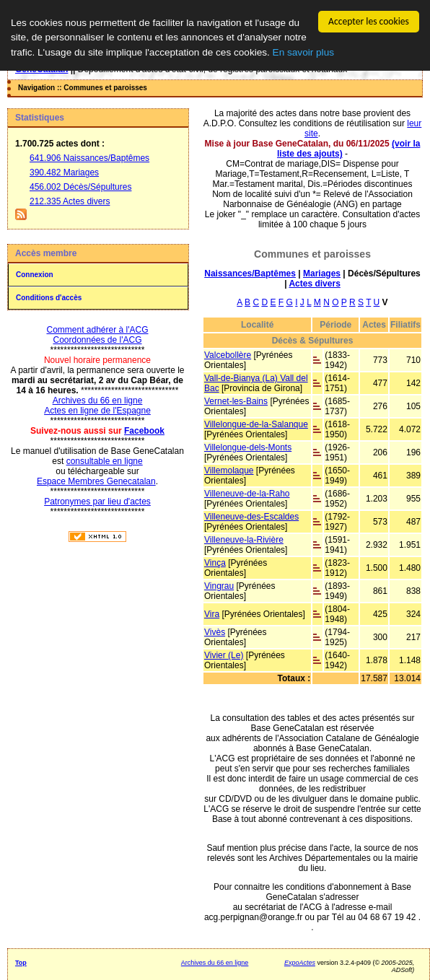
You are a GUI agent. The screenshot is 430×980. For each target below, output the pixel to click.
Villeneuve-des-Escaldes (251, 517)
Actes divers (314, 284)
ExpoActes (300, 963)
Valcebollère (228, 355)
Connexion (35, 275)
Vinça (215, 563)
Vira (212, 614)
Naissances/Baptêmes (250, 274)
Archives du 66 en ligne (98, 401)
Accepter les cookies (369, 21)
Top (21, 963)
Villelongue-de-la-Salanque (256, 424)
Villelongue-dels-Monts (248, 447)
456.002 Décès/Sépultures (80, 187)
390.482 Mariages (64, 172)
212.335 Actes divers (70, 201)
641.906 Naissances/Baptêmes (89, 158)
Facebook (144, 431)
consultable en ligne (105, 461)
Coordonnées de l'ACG (97, 340)
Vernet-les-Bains (236, 401)
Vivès (215, 632)
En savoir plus (303, 52)
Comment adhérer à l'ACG (97, 330)
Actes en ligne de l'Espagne (97, 411)
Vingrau (219, 586)
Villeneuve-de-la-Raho (247, 494)
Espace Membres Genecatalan (96, 481)
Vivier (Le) (224, 655)
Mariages (322, 274)
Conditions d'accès (49, 298)
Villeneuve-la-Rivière (244, 540)
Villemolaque (229, 471)
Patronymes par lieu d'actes (97, 502)
